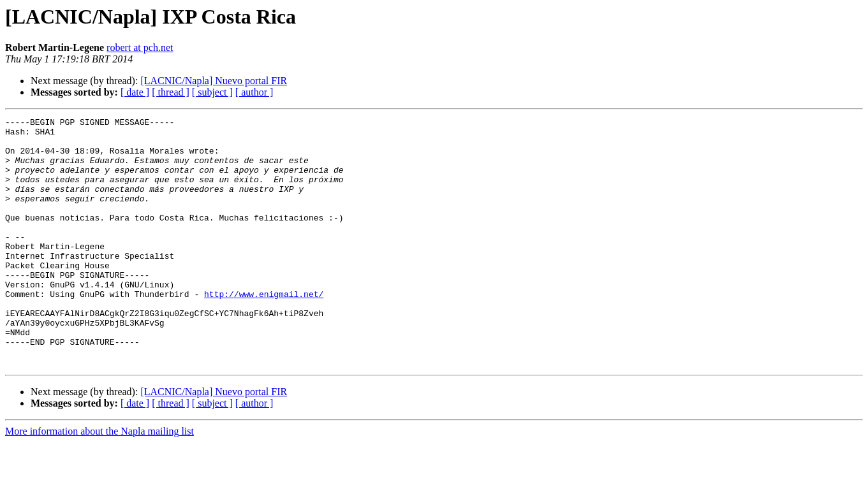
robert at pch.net (140, 47)
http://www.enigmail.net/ (264, 330)
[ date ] (135, 92)
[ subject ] (212, 92)
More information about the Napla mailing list (99, 481)
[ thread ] (171, 92)
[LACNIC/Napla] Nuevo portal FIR (214, 81)
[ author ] (254, 92)
